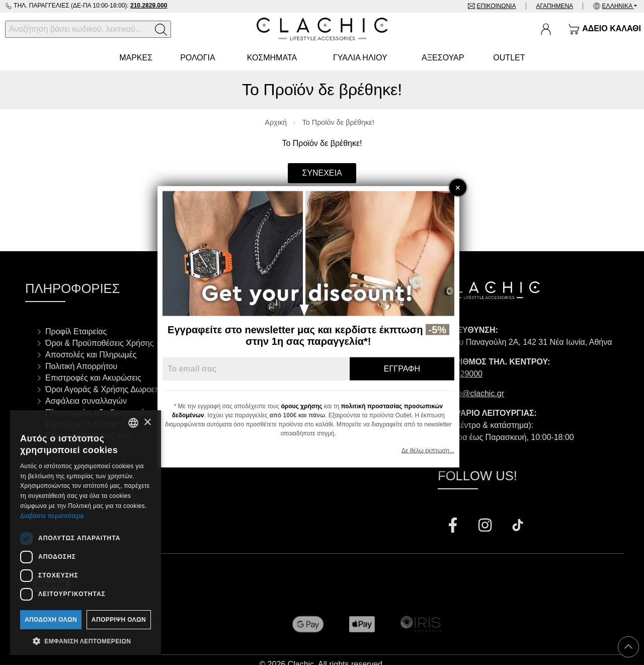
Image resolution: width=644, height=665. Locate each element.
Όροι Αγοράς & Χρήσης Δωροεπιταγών (115, 389)
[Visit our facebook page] (454, 526)
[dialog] (86, 533)
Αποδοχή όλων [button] (51, 620)
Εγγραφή (416, 369)
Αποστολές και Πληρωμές (91, 355)
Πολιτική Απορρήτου (81, 366)
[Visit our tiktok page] (518, 526)
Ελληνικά (618, 6)
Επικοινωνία (496, 6)
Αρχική (276, 122)
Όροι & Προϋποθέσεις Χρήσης (99, 343)
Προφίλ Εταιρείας (76, 331)
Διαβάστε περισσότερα (52, 516)
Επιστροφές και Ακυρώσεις (93, 378)
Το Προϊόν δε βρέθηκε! (338, 122)
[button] (86, 640)
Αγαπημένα (554, 6)
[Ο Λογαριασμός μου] (546, 29)
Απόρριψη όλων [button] (119, 620)
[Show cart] (605, 29)
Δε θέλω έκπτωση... (441, 451)
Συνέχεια (322, 173)
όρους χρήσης (315, 406)
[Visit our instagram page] (486, 526)
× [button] (147, 423)
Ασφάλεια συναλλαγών (86, 401)
